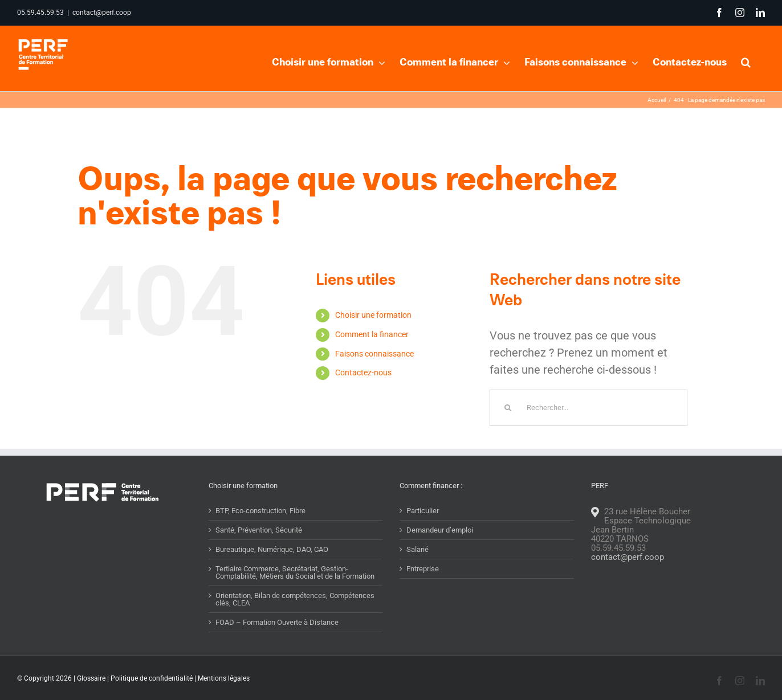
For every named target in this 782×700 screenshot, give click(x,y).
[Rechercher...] (588, 430)
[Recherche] (508, 430)
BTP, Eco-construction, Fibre (260, 533)
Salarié (418, 572)
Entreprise (423, 591)
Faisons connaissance (374, 376)
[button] (746, 61)
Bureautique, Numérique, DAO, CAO (272, 572)
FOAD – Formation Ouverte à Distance (277, 644)
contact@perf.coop (102, 13)
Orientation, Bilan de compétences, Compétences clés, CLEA (295, 621)
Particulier (423, 533)
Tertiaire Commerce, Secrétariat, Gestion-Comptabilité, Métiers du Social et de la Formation (295, 595)
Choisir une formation (373, 337)
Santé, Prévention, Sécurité (259, 552)
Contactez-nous (363, 395)
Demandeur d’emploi (440, 552)
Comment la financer (372, 357)
